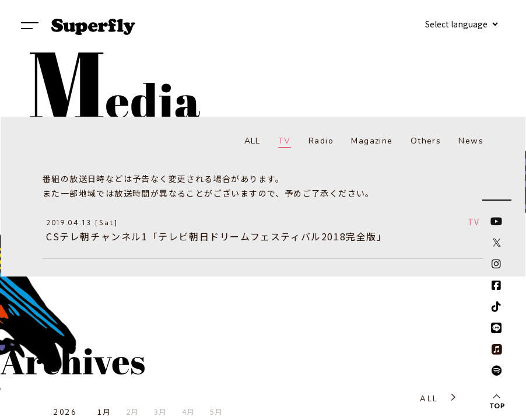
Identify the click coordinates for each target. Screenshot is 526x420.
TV (285, 141)
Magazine (372, 141)
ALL (253, 141)
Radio (321, 141)
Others (426, 141)
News (471, 141)
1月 (104, 412)
